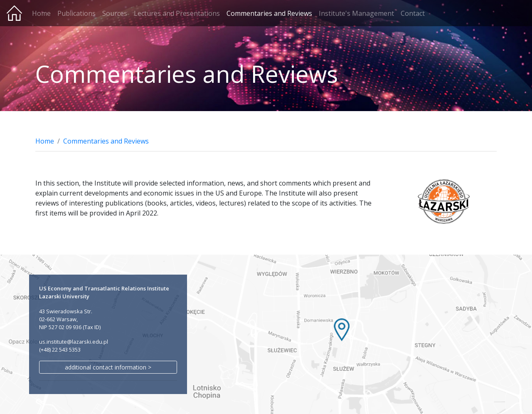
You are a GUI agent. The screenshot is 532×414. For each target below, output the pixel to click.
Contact (413, 13)
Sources (115, 13)
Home (41, 13)
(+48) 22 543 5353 (60, 350)
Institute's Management (356, 13)
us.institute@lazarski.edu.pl (74, 342)
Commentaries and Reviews (269, 13)
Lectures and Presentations (177, 13)
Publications (76, 13)
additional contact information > (108, 367)
